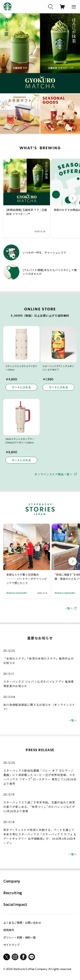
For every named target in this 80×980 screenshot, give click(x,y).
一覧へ (71, 608)
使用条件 (9, 930)
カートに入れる (21, 387)
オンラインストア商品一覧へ (56, 474)
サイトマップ (11, 945)
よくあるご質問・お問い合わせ (22, 923)
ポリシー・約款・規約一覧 (20, 937)
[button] (72, 198)
